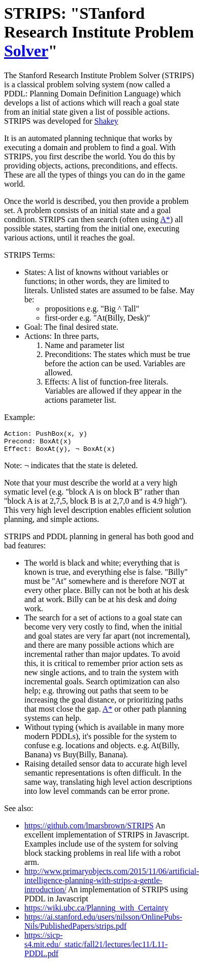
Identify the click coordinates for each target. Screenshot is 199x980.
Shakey (106, 121)
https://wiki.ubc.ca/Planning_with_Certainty (96, 912)
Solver (26, 51)
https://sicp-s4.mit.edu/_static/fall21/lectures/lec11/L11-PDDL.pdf (96, 949)
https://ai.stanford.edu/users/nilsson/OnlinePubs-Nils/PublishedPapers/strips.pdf (103, 926)
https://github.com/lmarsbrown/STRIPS (89, 830)
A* (165, 219)
